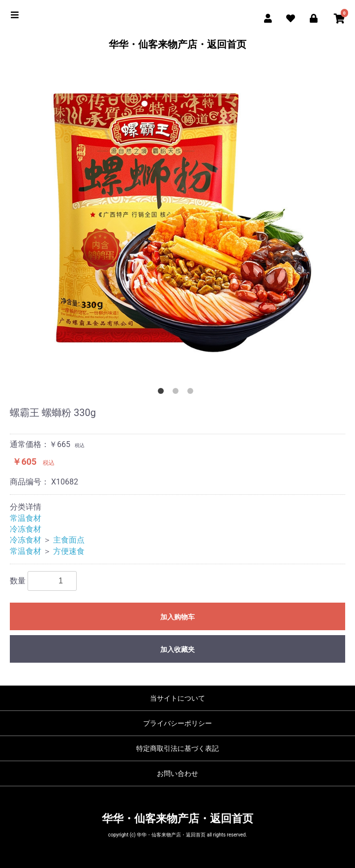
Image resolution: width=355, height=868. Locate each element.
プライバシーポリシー (177, 723)
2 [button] (177, 393)
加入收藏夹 (177, 649)
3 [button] (192, 393)
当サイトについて (177, 698)
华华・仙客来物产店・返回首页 (177, 44)
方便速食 (69, 551)
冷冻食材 (26, 529)
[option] (177, 223)
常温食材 (26, 518)
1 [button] (163, 393)
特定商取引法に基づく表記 (177, 748)
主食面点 (69, 540)
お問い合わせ (177, 773)
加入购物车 (177, 617)
